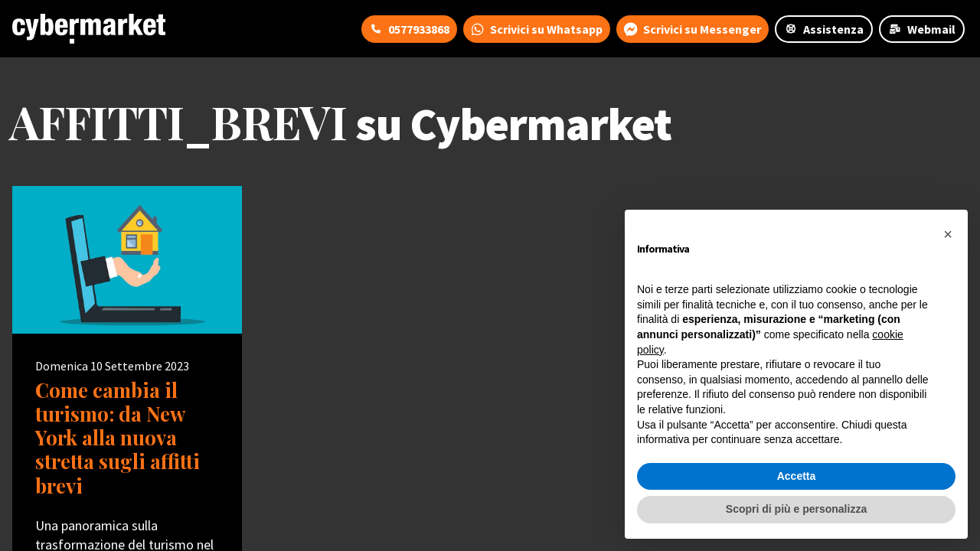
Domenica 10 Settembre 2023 (112, 366)
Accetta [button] (797, 476)
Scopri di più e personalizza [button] (796, 509)
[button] (948, 234)
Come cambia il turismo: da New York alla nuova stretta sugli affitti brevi (118, 438)
